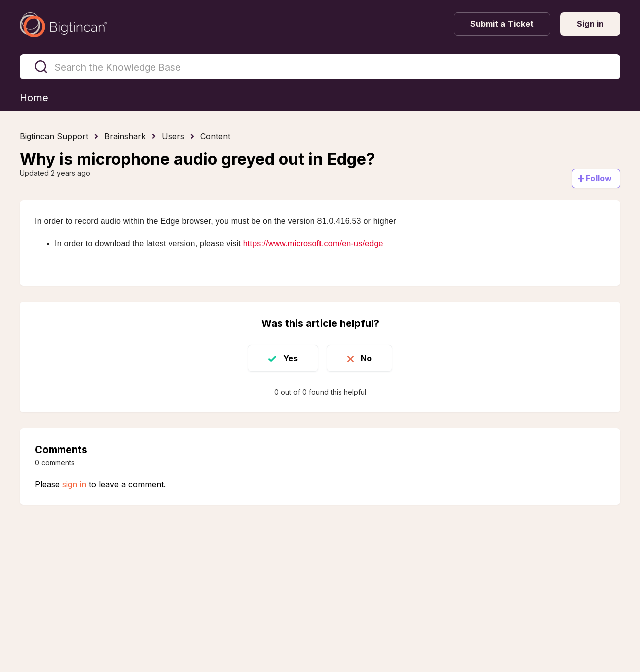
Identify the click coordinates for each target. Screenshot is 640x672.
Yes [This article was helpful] (291, 358)
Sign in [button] (590, 24)
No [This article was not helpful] (366, 358)
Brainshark (125, 136)
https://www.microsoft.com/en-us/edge (313, 243)
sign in (74, 484)
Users (173, 136)
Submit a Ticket (502, 24)
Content (215, 136)
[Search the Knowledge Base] (320, 67)
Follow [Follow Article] (599, 178)
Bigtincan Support (54, 136)
